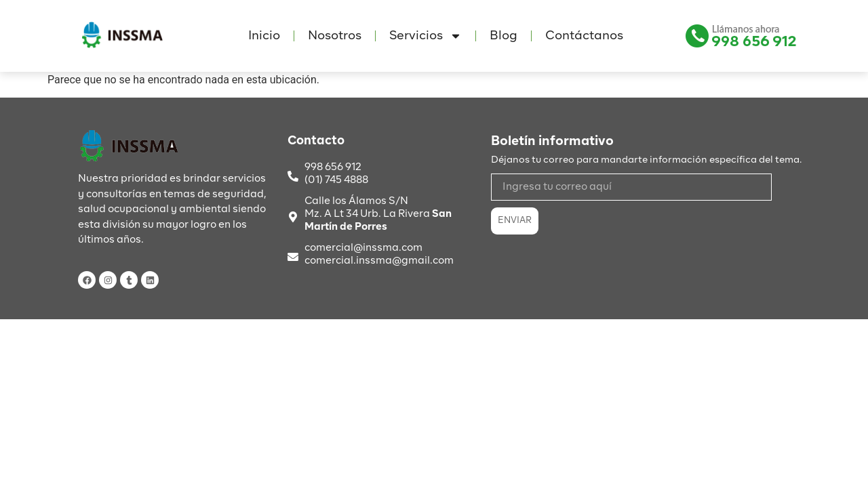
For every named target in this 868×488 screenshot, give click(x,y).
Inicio (264, 36)
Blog (504, 36)
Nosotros (335, 36)
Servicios (426, 36)
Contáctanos (584, 36)
